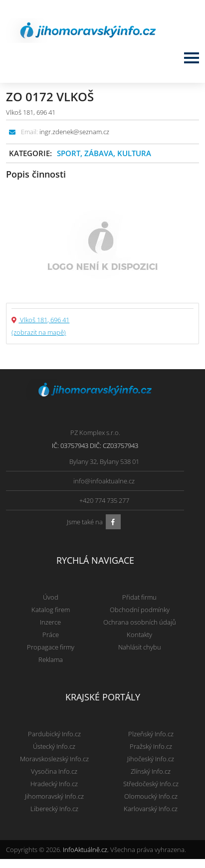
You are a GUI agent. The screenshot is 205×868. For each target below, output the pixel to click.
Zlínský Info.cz (151, 771)
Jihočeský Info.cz (151, 759)
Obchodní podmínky (140, 610)
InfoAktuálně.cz (85, 850)
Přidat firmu (139, 597)
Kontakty (139, 635)
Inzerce (50, 622)
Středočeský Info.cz (151, 784)
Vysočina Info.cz (54, 771)
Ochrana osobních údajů (140, 622)
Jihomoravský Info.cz (54, 796)
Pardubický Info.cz (54, 734)
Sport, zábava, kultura (104, 153)
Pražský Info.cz (151, 746)
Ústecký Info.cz (54, 746)
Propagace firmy (51, 647)
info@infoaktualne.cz (104, 481)
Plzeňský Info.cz (151, 734)
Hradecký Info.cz (54, 784)
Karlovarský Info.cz (151, 809)
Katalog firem (51, 610)
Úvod (51, 597)
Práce (51, 635)
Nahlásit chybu (140, 647)
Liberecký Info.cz (54, 809)
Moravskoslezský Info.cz (54, 759)
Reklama (51, 659)
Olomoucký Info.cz (151, 796)
